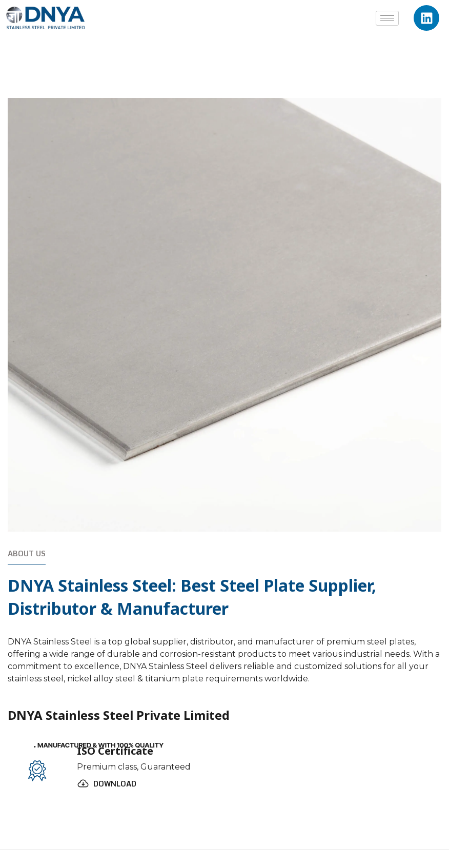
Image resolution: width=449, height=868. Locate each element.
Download (115, 784)
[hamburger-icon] (387, 18)
